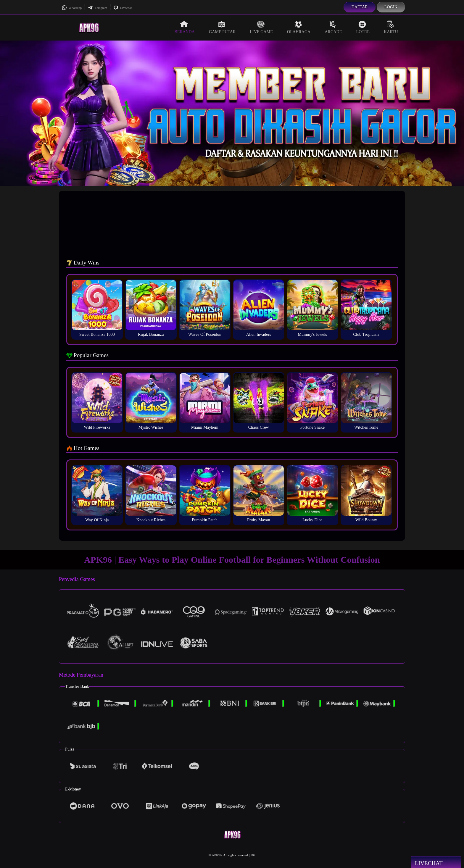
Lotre (363, 27)
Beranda (185, 27)
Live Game (261, 27)
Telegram (98, 8)
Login (391, 7)
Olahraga (299, 27)
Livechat (123, 8)
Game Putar (222, 27)
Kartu (391, 27)
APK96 (217, 855)
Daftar (360, 7)
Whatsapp (72, 8)
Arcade (333, 27)
